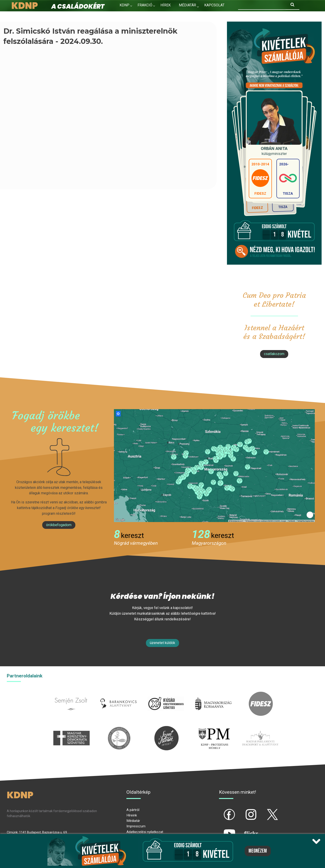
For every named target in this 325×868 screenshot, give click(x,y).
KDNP (124, 5)
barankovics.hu (119, 694)
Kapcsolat (214, 5)
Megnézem (258, 851)
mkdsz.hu (72, 729)
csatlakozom (274, 354)
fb (222, 811)
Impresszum (136, 826)
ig (243, 811)
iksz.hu (166, 694)
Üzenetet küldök (162, 643)
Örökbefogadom (59, 525)
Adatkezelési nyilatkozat (145, 832)
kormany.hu (213, 694)
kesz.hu (119, 729)
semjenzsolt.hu (71, 694)
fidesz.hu (261, 694)
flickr (245, 830)
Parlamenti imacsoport (260, 729)
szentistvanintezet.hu (166, 729)
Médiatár (133, 821)
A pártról (133, 810)
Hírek (166, 5)
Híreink (132, 815)
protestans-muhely (214, 729)
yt (222, 830)
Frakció (145, 5)
